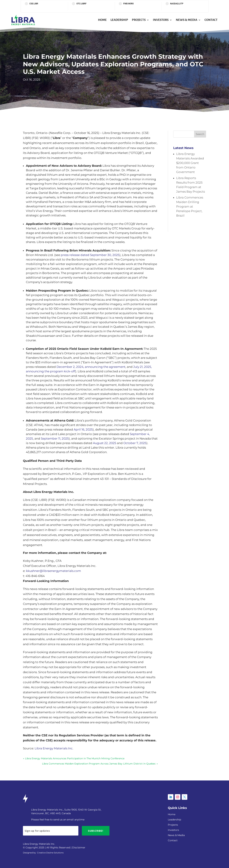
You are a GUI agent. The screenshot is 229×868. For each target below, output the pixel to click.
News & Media (187, 20)
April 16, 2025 (83, 429)
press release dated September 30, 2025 (90, 255)
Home (102, 20)
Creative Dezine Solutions (50, 853)
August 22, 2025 (105, 443)
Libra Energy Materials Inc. (54, 748)
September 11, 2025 (55, 439)
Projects (139, 20)
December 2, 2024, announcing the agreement (91, 367)
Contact (211, 20)
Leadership (119, 20)
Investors (161, 20)
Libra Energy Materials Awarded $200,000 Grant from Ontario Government (190, 163)
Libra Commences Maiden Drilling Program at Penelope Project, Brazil (190, 206)
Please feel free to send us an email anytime (58, 820)
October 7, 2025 (135, 443)
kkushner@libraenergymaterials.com (54, 571)
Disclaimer (79, 848)
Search (200, 134)
